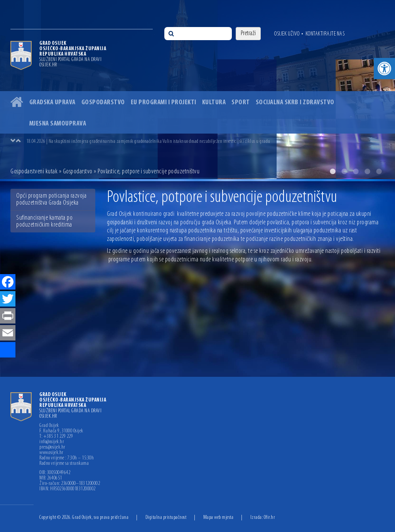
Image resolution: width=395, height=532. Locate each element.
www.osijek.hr (51, 453)
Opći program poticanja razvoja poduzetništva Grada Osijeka (51, 199)
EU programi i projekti (164, 103)
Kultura (214, 103)
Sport (241, 103)
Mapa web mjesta (219, 518)
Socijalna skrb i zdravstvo (295, 103)
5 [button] (379, 171)
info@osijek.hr (52, 442)
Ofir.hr (270, 518)
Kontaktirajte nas (325, 34)
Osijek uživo (287, 34)
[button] (384, 69)
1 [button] (333, 171)
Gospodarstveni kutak (34, 172)
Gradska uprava (52, 103)
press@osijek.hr (52, 447)
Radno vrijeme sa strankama (64, 464)
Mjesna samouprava (58, 124)
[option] (197, 90)
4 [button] (367, 171)
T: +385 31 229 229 (56, 437)
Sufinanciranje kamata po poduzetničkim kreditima (44, 221)
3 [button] (356, 171)
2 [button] (344, 171)
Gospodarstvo (103, 103)
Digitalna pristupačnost (166, 518)
